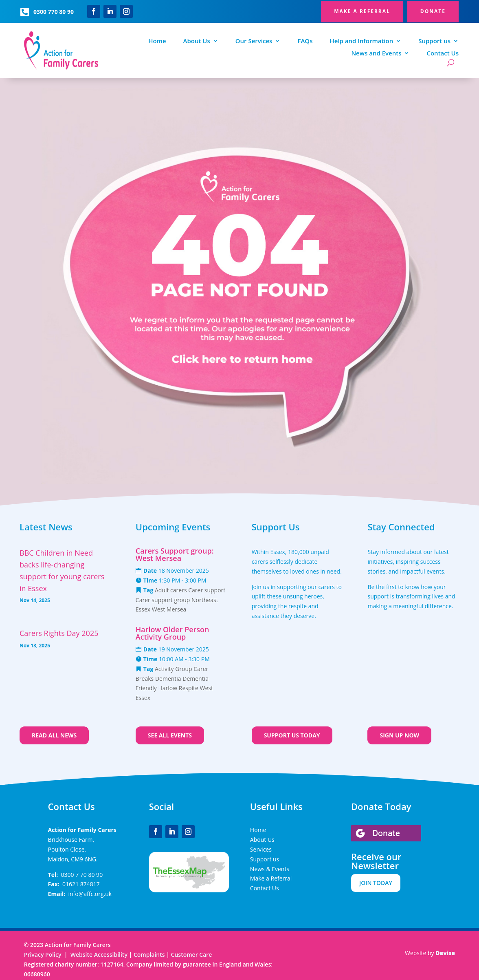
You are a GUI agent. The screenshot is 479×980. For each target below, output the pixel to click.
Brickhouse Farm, (71, 840)
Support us (434, 41)
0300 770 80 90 (54, 12)
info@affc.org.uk (90, 894)
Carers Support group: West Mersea (175, 554)
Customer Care (192, 955)
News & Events (270, 869)
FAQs (305, 41)
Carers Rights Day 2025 (59, 633)
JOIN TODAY (376, 883)
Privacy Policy (43, 955)
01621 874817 (81, 884)
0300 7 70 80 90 (82, 875)
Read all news (54, 735)
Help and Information (361, 41)
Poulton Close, (67, 849)
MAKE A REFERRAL (362, 11)
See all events (170, 735)
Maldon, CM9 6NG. (73, 859)
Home (157, 41)
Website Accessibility (99, 955)
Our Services (254, 41)
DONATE (433, 11)
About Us (197, 41)
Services (261, 849)
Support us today (292, 735)
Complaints (150, 955)
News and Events (376, 54)
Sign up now (399, 735)
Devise (445, 953)
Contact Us (443, 54)
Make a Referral (271, 878)
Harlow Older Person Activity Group (172, 633)
